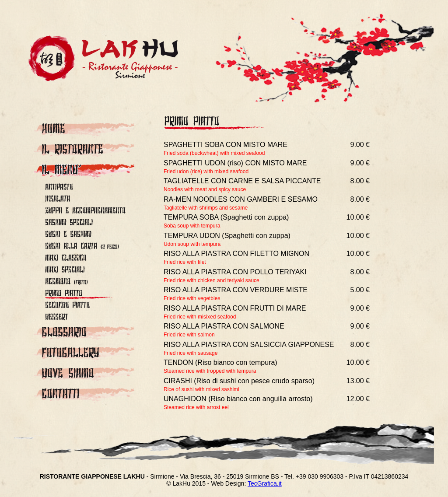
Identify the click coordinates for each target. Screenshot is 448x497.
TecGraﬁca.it (265, 483)
